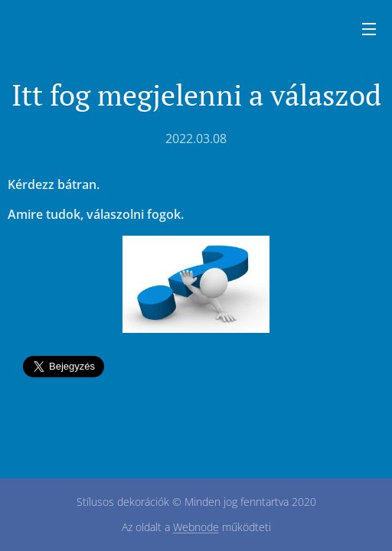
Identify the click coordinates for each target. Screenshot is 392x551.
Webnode (196, 527)
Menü (369, 29)
